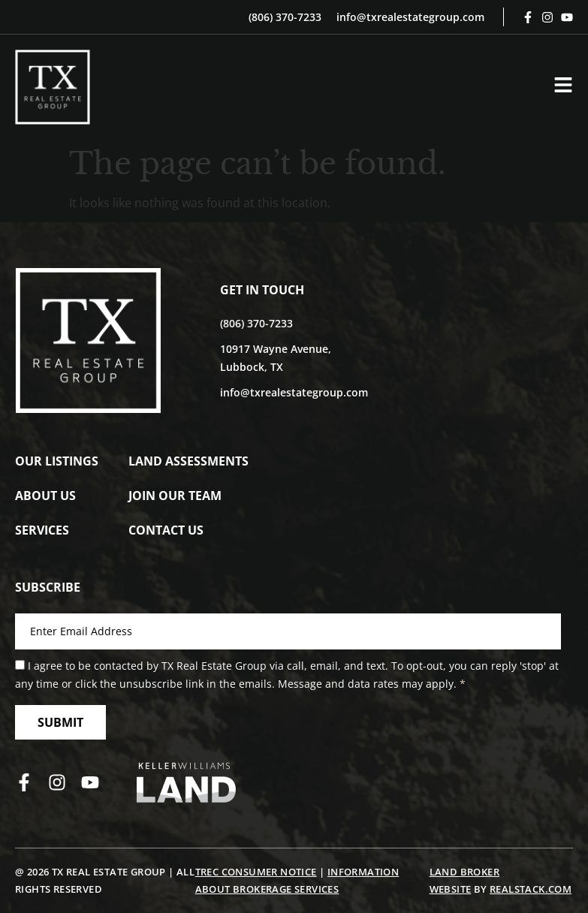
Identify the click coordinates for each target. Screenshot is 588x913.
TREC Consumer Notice (256, 872)
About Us (45, 496)
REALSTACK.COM (531, 889)
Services (42, 530)
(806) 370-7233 (285, 17)
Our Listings (57, 461)
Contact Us (166, 530)
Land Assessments (188, 461)
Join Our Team (175, 496)
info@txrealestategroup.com (410, 17)
